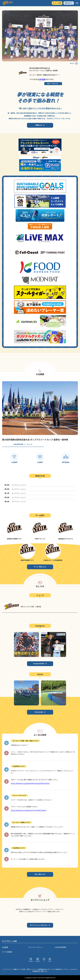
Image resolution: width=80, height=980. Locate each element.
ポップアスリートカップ (15, 485)
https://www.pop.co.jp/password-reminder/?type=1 (29, 810)
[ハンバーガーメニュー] (77, 3)
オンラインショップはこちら (39, 925)
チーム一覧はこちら (40, 567)
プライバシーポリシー (36, 947)
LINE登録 (42, 79)
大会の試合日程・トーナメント (23, 444)
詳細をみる (39, 125)
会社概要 (5, 947)
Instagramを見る (39, 664)
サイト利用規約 (7, 952)
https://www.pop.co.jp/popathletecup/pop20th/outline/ (30, 783)
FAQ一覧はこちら (40, 874)
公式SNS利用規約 (60, 947)
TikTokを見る (39, 712)
